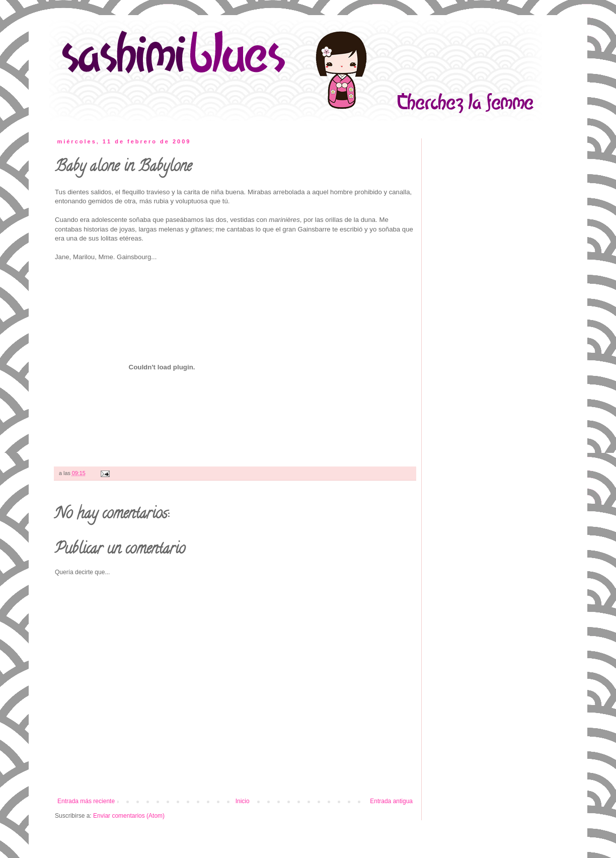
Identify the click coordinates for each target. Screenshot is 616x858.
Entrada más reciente (86, 801)
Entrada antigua (391, 801)
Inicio (243, 801)
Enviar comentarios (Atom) (129, 816)
